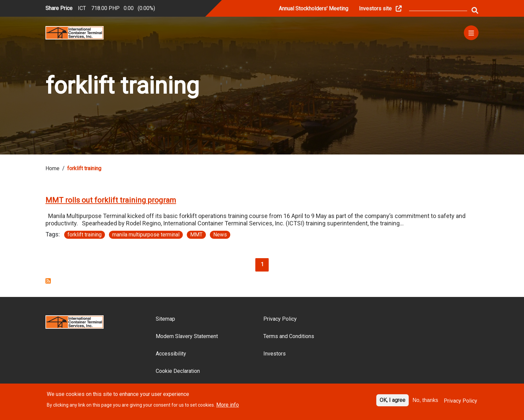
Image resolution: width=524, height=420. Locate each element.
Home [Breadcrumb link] (52, 168)
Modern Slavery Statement (187, 336)
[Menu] (471, 33)
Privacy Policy (280, 319)
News (220, 235)
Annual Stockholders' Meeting (313, 9)
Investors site (375, 9)
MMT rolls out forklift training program (111, 200)
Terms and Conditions (289, 336)
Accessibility (171, 354)
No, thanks (425, 403)
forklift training (85, 235)
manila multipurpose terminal (146, 235)
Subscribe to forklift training (48, 281)
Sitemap (165, 319)
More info (228, 408)
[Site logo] (75, 32)
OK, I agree (392, 403)
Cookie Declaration (178, 371)
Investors (275, 354)
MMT (196, 235)
